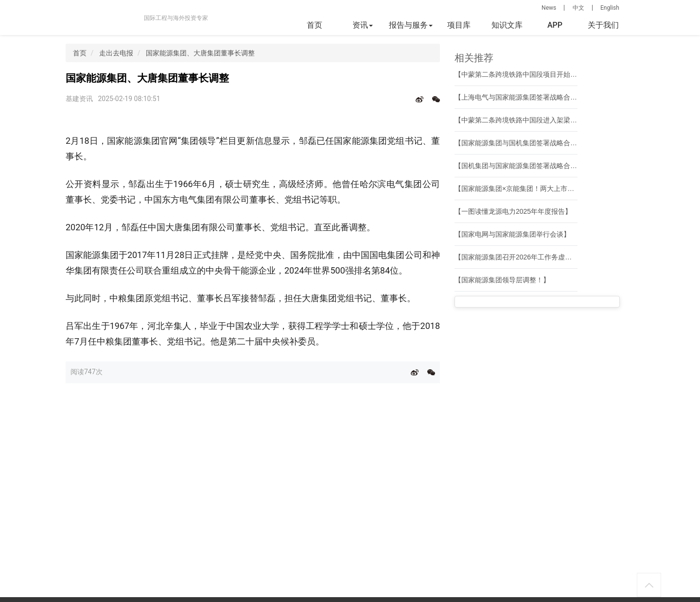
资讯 (363, 25)
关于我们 (603, 25)
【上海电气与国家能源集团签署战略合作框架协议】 (533, 97)
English (610, 8)
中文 (578, 8)
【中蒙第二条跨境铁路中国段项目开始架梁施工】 (529, 74)
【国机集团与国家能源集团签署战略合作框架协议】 (533, 166)
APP (555, 25)
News (549, 8)
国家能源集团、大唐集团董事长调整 (200, 53)
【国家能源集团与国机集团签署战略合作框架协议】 (533, 143)
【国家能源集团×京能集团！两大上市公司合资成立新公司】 (545, 189)
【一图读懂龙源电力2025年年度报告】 (513, 211)
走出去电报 (116, 53)
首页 (315, 25)
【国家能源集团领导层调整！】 (502, 280)
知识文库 (507, 25)
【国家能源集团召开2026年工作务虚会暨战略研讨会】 (537, 257)
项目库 (459, 25)
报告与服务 (411, 25)
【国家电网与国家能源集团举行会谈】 (512, 234)
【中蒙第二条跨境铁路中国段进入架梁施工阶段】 (529, 120)
